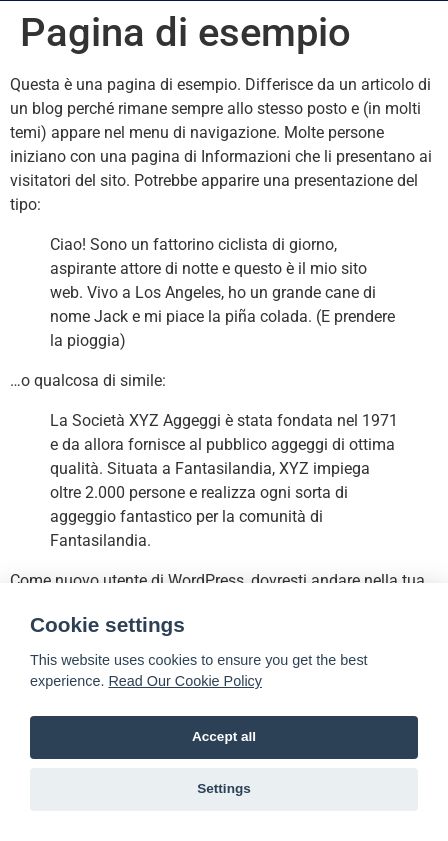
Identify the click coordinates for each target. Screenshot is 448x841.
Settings (224, 788)
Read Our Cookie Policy (185, 681)
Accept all (224, 736)
